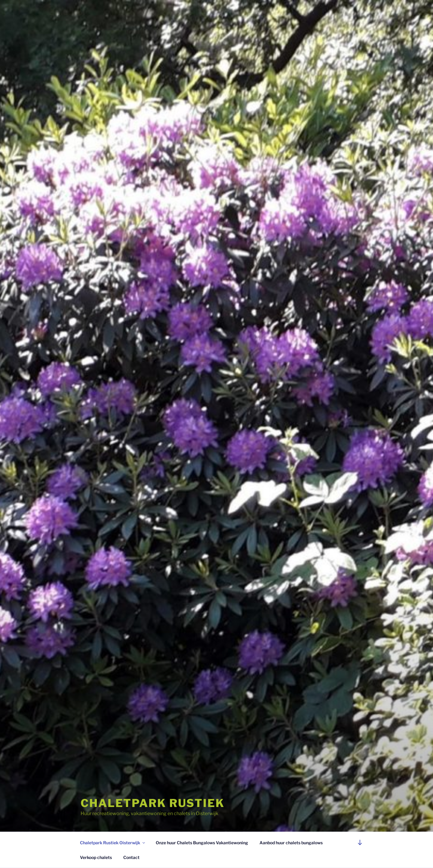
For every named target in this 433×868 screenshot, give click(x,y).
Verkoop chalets (96, 857)
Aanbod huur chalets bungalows (291, 843)
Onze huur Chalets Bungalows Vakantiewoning (202, 843)
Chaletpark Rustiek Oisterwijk (113, 843)
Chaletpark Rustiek (153, 803)
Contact (131, 857)
